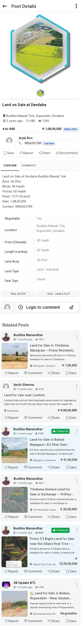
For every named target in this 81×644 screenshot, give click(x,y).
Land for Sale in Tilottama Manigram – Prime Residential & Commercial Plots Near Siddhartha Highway (53, 348)
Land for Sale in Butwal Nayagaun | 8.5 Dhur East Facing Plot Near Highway (49, 443)
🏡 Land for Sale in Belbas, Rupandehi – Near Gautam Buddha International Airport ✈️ (51, 596)
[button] (76, 6)
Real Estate (18, 294)
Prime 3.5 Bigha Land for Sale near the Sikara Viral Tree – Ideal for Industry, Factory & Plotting (52, 542)
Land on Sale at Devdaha (24, 105)
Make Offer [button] (71, 129)
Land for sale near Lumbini (24, 395)
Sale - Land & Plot (59, 294)
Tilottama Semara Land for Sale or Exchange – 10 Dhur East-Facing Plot (51, 492)
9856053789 (40, 143)
